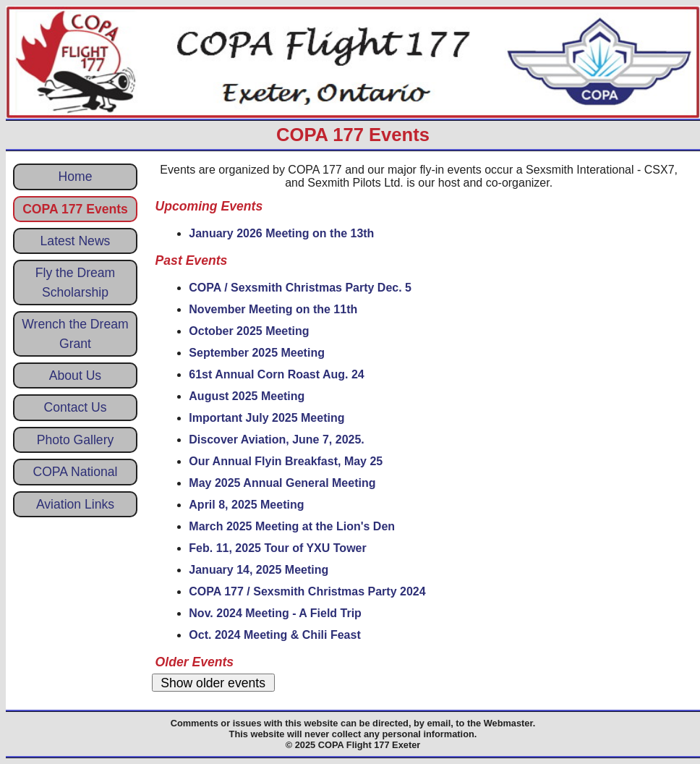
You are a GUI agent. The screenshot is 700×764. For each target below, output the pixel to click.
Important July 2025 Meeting (266, 418)
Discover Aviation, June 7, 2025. (276, 440)
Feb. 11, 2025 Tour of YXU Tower (277, 548)
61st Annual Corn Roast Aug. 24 (276, 374)
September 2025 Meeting (257, 353)
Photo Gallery (76, 440)
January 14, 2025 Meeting (259, 570)
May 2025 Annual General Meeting (282, 483)
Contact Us (75, 407)
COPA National (75, 472)
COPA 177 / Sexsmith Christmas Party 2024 (307, 591)
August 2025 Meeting (247, 396)
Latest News (76, 241)
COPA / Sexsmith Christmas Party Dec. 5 (300, 288)
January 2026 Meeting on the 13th (281, 233)
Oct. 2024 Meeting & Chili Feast (274, 635)
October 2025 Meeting (249, 331)
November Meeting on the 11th (273, 309)
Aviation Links (75, 504)
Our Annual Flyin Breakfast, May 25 (286, 461)
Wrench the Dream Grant (75, 334)
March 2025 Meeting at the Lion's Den (292, 526)
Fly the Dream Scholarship (75, 282)
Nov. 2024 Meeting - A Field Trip (275, 613)
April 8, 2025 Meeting (246, 505)
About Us (75, 375)
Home (76, 177)
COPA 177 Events (75, 209)
